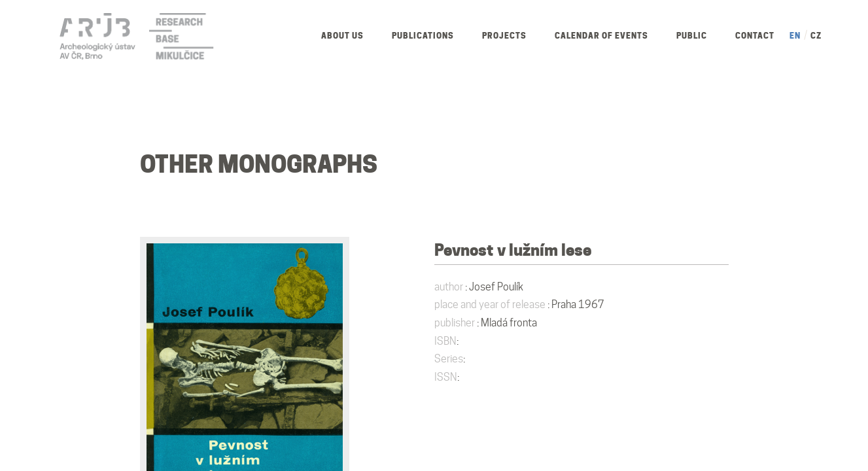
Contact (755, 36)
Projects (504, 36)
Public (692, 36)
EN (795, 36)
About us (342, 36)
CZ (816, 36)
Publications (423, 36)
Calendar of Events (601, 36)
